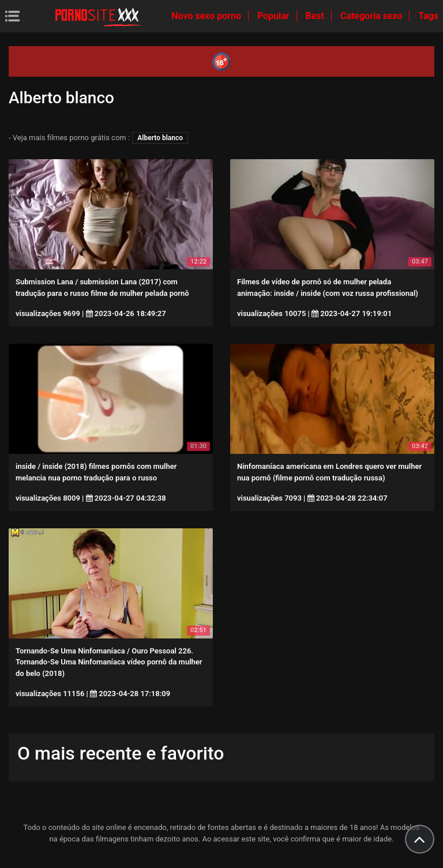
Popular (275, 16)
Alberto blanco (160, 138)
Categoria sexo (372, 16)
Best (316, 16)
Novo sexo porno (207, 16)
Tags (428, 16)
